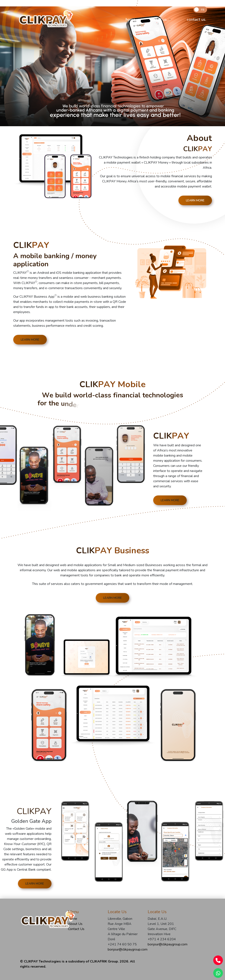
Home (73, 919)
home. (131, 19)
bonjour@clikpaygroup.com (124, 949)
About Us (75, 924)
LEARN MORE (195, 200)
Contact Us (76, 929)
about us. (159, 19)
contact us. (196, 19)
